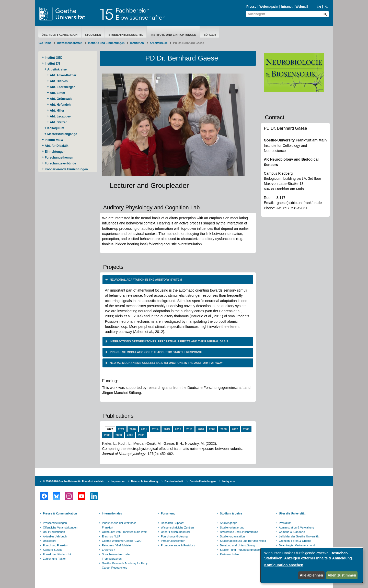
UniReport (49, 541)
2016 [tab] (133, 429)
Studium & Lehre (231, 513)
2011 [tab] (189, 429)
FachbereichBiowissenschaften (141, 14)
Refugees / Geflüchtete (116, 545)
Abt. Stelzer (58, 122)
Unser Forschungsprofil (176, 532)
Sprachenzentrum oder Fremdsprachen (116, 557)
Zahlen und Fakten (55, 559)
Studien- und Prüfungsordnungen (240, 550)
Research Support (172, 523)
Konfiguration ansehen (284, 565)
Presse (251, 7)
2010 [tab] (201, 429)
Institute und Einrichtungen (173, 35)
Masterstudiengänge (62, 134)
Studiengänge (228, 523)
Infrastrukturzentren (173, 541)
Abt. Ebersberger (62, 87)
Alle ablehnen (311, 575)
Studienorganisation (232, 536)
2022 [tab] (110, 429)
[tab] (178, 280)
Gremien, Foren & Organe (295, 541)
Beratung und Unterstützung (237, 545)
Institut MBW (54, 140)
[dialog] (312, 565)
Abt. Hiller (57, 111)
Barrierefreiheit (174, 481)
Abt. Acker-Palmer (63, 75)
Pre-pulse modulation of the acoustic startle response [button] (156, 352)
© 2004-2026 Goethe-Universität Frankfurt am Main (74, 481)
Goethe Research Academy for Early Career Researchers (125, 566)
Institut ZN (137, 43)
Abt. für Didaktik (57, 146)
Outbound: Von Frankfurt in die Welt (124, 532)
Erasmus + (109, 550)
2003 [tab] (119, 435)
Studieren (93, 35)
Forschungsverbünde (60, 163)
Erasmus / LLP (111, 536)
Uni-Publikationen (54, 532)
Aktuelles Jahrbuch (55, 536)
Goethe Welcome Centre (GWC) (122, 541)
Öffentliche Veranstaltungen (60, 527)
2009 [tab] (212, 429)
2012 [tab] (178, 429)
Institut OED (54, 58)
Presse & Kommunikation (60, 513)
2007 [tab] (235, 429)
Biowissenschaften (70, 43)
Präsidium (285, 523)
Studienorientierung (232, 527)
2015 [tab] (144, 429)
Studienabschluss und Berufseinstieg (243, 541)
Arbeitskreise (159, 43)
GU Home (45, 43)
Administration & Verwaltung (296, 527)
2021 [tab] (121, 429)
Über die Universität (292, 513)
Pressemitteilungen (55, 523)
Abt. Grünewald (61, 99)
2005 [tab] (107, 435)
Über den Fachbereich (60, 35)
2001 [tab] (141, 435)
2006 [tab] (246, 429)
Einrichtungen (55, 152)
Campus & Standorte (292, 532)
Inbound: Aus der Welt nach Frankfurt (119, 525)
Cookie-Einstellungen (203, 481)
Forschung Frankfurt (56, 545)
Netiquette (229, 481)
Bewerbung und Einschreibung (239, 532)
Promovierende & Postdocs (178, 545)
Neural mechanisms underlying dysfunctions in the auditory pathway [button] (166, 363)
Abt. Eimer (57, 93)
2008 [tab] (223, 429)
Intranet (287, 7)
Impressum (118, 481)
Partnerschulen (229, 554)
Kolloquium (56, 128)
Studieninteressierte (126, 35)
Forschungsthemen (59, 158)
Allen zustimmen (342, 575)
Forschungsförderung (174, 536)
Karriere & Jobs (53, 550)
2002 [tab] (130, 435)
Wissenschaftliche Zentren (177, 527)
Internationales (112, 513)
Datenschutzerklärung (145, 481)
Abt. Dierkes (59, 81)
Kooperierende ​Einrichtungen (66, 169)
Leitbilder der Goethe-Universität (299, 536)
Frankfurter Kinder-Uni (57, 554)
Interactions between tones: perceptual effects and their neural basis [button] (169, 341)
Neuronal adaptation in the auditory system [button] (146, 280)
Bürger (210, 35)
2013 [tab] (167, 429)
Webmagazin (269, 7)
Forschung (168, 513)
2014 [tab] (155, 429)
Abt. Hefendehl (61, 105)
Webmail (302, 7)
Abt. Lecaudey (60, 116)
